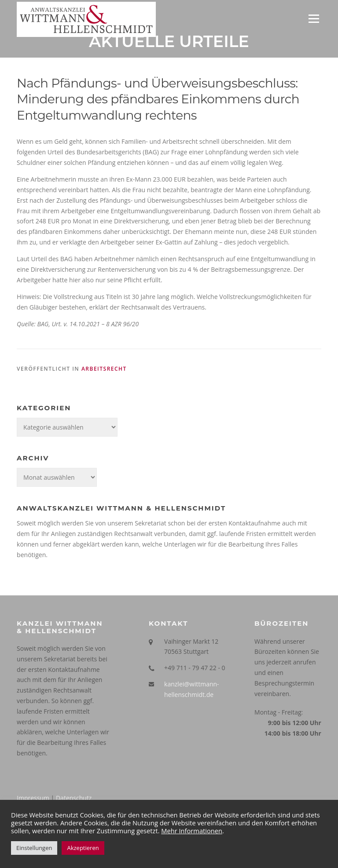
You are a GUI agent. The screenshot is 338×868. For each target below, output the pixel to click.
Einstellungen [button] (34, 848)
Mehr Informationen (192, 831)
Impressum (33, 798)
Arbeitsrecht (104, 369)
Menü (314, 19)
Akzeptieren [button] (83, 848)
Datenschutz (74, 798)
